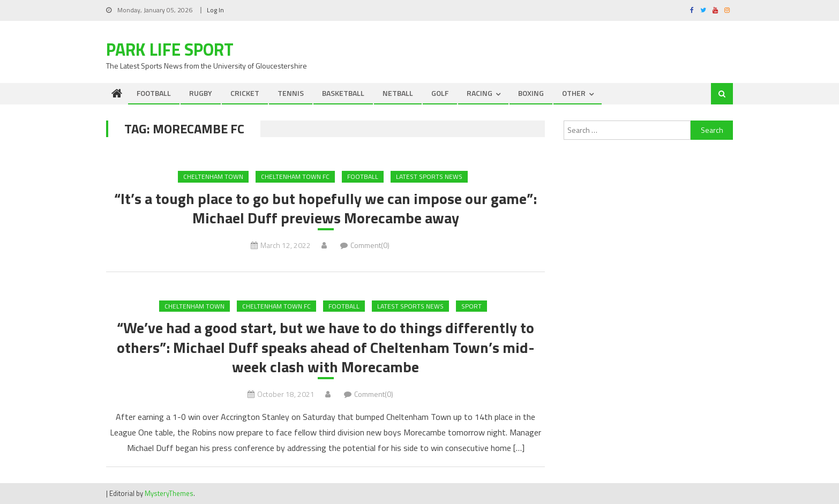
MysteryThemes (169, 493)
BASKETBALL (343, 93)
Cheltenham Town (213, 176)
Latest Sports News (429, 176)
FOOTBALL (154, 93)
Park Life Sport (170, 49)
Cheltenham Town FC (295, 176)
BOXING (531, 93)
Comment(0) (370, 245)
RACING (480, 93)
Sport (471, 306)
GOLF (440, 93)
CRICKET (245, 93)
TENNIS (291, 93)
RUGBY (201, 93)
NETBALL (398, 93)
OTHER (574, 93)
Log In (215, 10)
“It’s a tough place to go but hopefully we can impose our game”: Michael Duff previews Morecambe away (325, 209)
